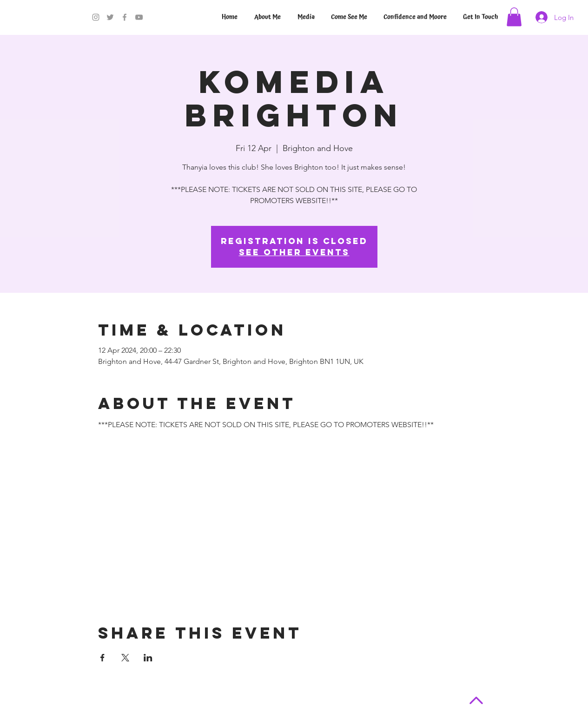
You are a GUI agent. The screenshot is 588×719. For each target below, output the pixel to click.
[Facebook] (125, 17)
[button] (514, 17)
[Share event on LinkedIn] (148, 658)
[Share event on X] (125, 658)
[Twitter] (110, 17)
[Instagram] (96, 17)
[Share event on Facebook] (102, 658)
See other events (294, 252)
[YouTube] (139, 17)
